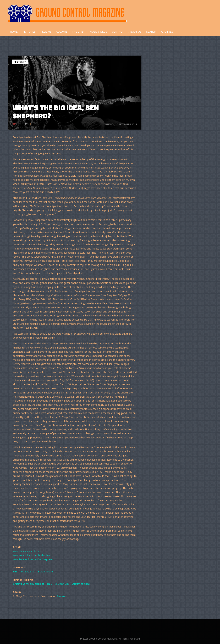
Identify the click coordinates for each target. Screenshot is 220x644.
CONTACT (118, 32)
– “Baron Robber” (34, 572)
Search (151, 32)
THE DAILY (78, 32)
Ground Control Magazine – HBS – (34, 584)
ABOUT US (135, 32)
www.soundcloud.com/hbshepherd (32, 555)
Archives (167, 32)
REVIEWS (46, 32)
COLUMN (62, 32)
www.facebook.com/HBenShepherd (33, 559)
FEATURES (29, 32)
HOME (14, 32)
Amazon (61, 596)
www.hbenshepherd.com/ (27, 551)
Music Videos (98, 32)
